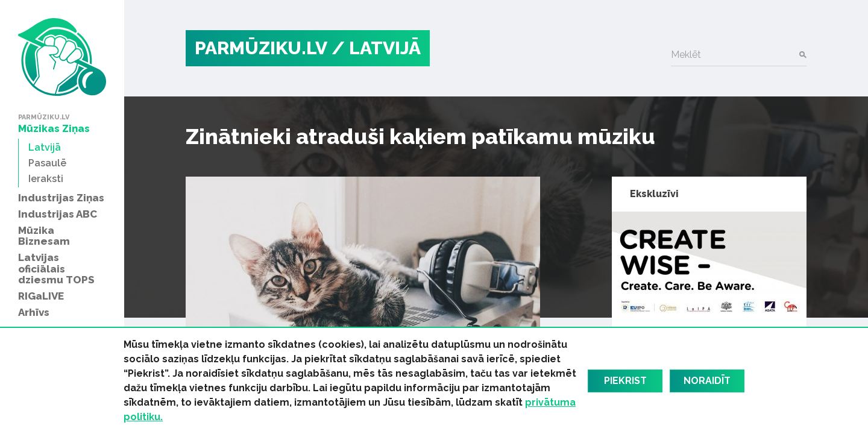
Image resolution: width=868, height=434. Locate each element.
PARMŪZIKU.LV (261, 48)
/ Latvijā (376, 48)
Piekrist (625, 381)
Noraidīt (707, 381)
